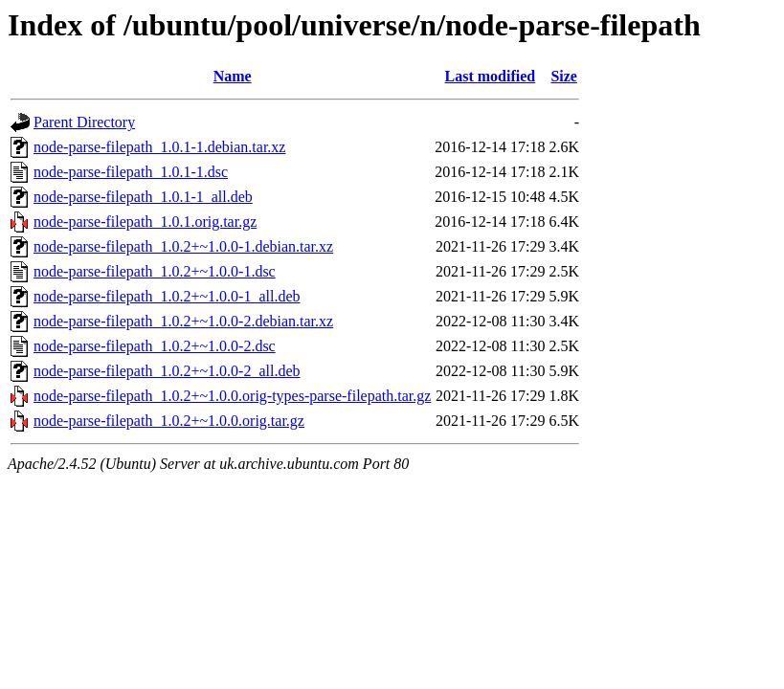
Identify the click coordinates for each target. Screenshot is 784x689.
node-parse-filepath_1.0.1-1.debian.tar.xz (159, 147)
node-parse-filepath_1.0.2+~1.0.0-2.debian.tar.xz (183, 321)
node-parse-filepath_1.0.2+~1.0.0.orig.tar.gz (169, 421)
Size (564, 76)
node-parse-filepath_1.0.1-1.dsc (131, 172)
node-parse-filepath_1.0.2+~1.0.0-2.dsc (155, 346)
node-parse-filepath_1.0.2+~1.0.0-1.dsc (155, 271)
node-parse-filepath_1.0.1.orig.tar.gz (145, 222)
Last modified (491, 76)
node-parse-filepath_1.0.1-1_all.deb (143, 197)
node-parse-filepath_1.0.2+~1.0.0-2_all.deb (167, 371)
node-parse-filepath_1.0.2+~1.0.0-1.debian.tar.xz (183, 246)
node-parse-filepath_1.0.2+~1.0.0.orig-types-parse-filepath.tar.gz (232, 396)
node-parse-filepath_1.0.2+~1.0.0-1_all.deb (167, 296)
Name (233, 76)
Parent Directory (84, 122)
